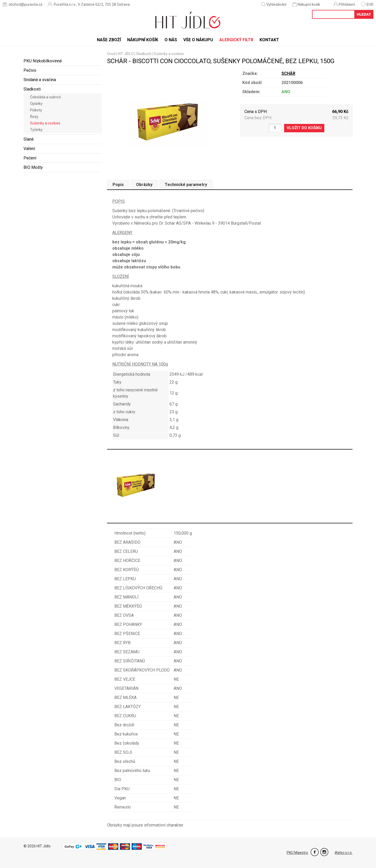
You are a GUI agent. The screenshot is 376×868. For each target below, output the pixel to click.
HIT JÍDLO (126, 54)
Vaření (29, 149)
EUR (367, 4)
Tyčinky (36, 130)
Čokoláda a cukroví (45, 97)
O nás (171, 40)
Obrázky (144, 185)
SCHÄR (288, 73)
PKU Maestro (297, 853)
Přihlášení (344, 4)
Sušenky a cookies (45, 123)
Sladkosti (32, 89)
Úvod (111, 54)
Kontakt (269, 40)
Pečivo (30, 70)
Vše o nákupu (198, 40)
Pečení (30, 158)
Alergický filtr (236, 40)
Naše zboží (109, 40)
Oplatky (36, 104)
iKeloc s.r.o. (344, 853)
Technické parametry (186, 185)
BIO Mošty (33, 167)
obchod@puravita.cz (23, 4)
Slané (29, 139)
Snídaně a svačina (40, 80)
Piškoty (36, 110)
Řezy (34, 117)
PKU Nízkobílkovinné (43, 61)
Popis (118, 185)
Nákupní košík (307, 4)
